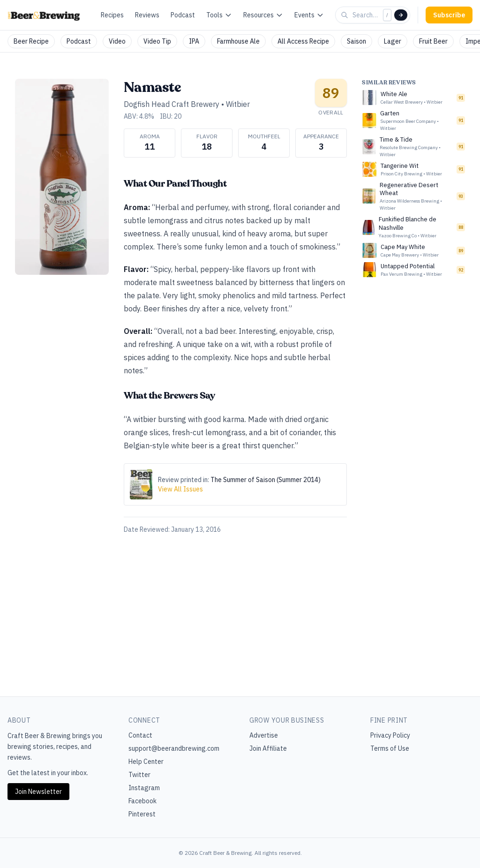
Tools (219, 15)
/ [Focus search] (387, 15)
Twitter (139, 775)
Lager (393, 41)
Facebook (142, 801)
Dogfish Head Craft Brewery (172, 104)
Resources (263, 15)
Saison (356, 41)
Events (309, 15)
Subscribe (449, 15)
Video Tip (157, 41)
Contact (140, 735)
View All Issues (180, 489)
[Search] (401, 15)
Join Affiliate (268, 748)
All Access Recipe (303, 41)
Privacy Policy (390, 735)
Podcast (183, 15)
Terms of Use (390, 748)
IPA (194, 41)
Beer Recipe (31, 41)
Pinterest (142, 814)
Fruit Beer (433, 41)
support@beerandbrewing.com (174, 748)
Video (117, 41)
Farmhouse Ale (238, 41)
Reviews (147, 15)
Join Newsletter (38, 792)
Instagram (144, 788)
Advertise (264, 735)
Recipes (112, 15)
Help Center (146, 762)
